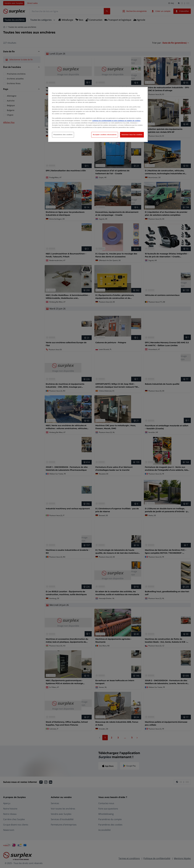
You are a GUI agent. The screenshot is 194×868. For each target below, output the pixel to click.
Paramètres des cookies (63, 135)
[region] (98, 114)
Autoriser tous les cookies (132, 135)
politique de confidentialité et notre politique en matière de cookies (116, 121)
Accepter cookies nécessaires (105, 135)
